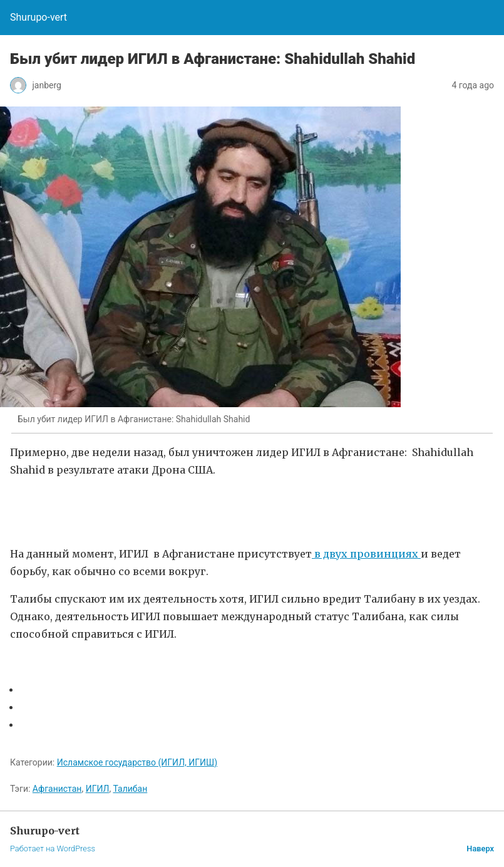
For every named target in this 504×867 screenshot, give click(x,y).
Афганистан (57, 789)
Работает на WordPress (53, 849)
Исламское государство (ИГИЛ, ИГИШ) (137, 762)
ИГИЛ (98, 789)
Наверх (480, 849)
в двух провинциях (366, 554)
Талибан (130, 789)
